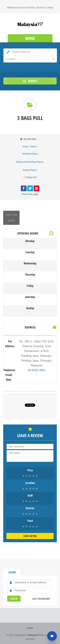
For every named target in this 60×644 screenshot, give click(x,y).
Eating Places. (30, 170)
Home (26, 147)
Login (12, 572)
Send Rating (30, 536)
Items (33, 147)
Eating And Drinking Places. (30, 162)
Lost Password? (41, 599)
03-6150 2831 (37, 370)
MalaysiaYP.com (36, 635)
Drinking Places (30, 154)
